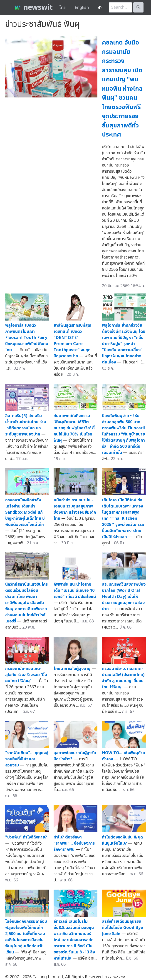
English (82, 8)
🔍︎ (138, 7)
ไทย (63, 8)
